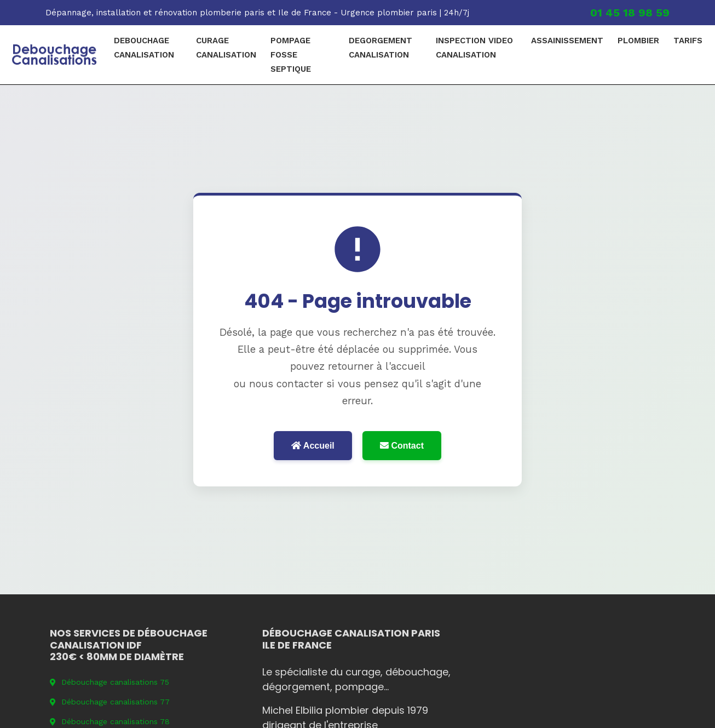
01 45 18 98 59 (630, 13)
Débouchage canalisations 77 (110, 702)
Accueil (313, 446)
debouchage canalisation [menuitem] (144, 48)
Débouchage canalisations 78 (110, 721)
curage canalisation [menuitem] (226, 48)
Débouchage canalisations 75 (109, 682)
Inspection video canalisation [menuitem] (474, 48)
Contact (402, 446)
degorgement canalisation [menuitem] (380, 48)
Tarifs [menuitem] (688, 41)
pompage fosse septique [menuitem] (291, 55)
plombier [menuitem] (638, 41)
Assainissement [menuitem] (567, 41)
